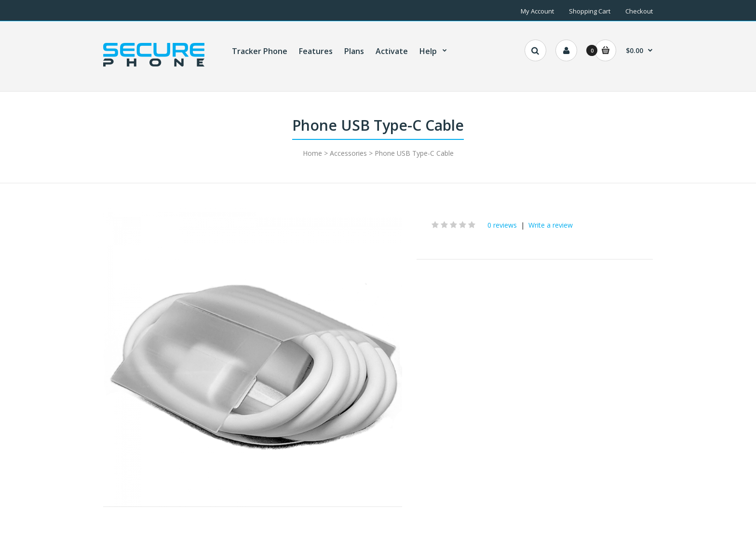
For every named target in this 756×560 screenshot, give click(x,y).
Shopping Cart (590, 11)
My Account (537, 11)
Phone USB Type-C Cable (414, 153)
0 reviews (502, 225)
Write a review (551, 225)
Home (312, 153)
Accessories (348, 153)
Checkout (639, 11)
